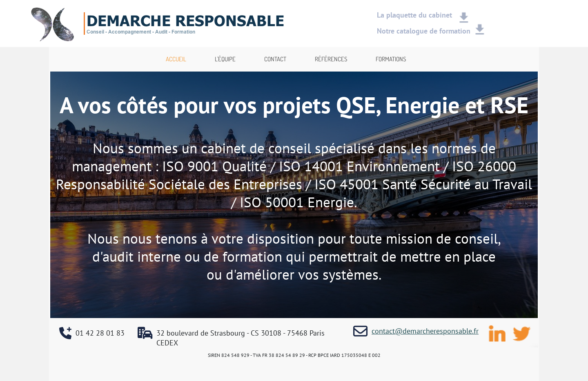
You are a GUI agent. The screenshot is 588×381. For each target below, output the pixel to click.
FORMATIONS (391, 59)
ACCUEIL (176, 59)
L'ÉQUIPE (225, 59)
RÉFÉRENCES (331, 59)
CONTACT (275, 59)
